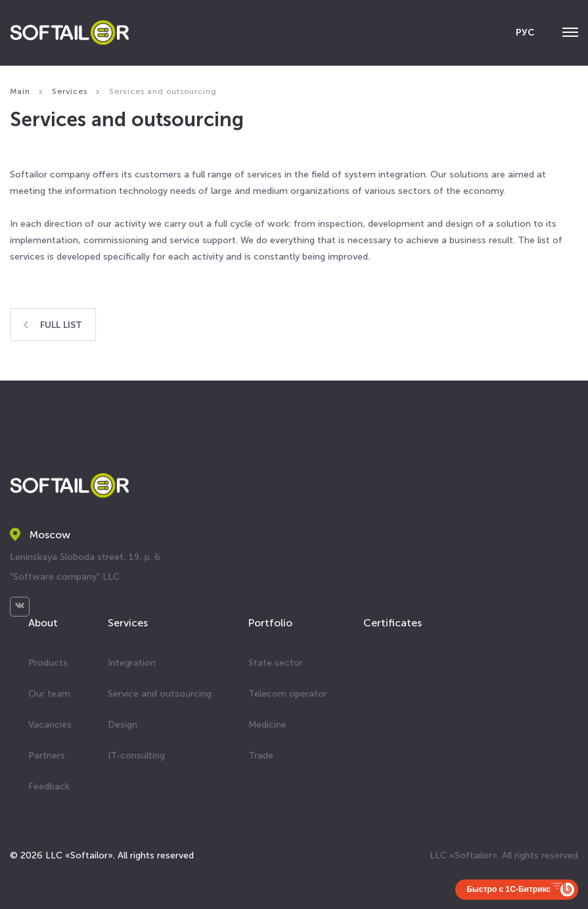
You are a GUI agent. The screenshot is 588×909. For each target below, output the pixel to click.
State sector (276, 663)
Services (128, 623)
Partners (47, 756)
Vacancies (50, 725)
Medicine (267, 725)
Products (48, 663)
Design (123, 725)
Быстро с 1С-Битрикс (509, 889)
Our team (49, 694)
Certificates (393, 623)
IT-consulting (136, 756)
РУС (525, 33)
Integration (132, 663)
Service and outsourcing (160, 694)
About (43, 623)
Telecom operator (288, 694)
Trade (261, 756)
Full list (53, 325)
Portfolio (270, 623)
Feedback (49, 786)
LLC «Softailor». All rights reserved (504, 855)
